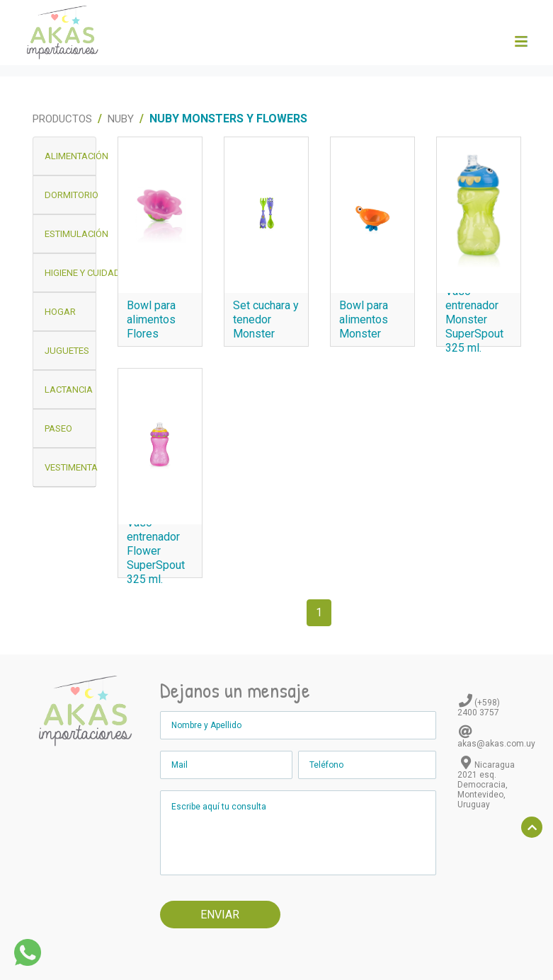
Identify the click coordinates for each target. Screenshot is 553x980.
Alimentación (70, 156)
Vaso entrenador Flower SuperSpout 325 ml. (156, 551)
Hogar (60, 312)
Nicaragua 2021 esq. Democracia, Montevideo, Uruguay (486, 785)
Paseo (58, 428)
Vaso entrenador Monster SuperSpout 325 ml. (474, 319)
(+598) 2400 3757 (479, 708)
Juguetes (67, 351)
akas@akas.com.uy (496, 744)
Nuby (121, 119)
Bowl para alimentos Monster (364, 319)
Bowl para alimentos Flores (151, 319)
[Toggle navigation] (520, 42)
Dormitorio (70, 195)
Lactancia (69, 390)
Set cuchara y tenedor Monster (266, 319)
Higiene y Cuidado (70, 273)
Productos (62, 119)
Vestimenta (70, 467)
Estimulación (70, 234)
